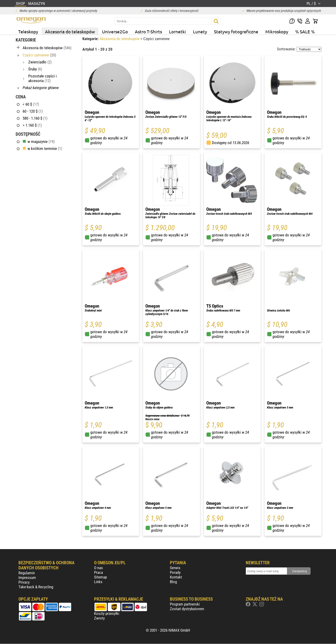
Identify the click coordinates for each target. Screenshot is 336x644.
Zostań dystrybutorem (187, 609)
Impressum (27, 578)
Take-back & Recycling (36, 587)
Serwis (175, 568)
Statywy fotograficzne (236, 31)
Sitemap (100, 577)
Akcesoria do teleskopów (70, 31)
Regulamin (27, 573)
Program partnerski (185, 604)
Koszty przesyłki (107, 613)
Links (98, 582)
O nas (98, 568)
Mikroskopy (277, 31)
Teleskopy (28, 31)
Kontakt (176, 577)
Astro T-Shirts (148, 31)
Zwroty (99, 618)
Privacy (24, 582)
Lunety (200, 31)
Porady (175, 572)
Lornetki (177, 31)
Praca (98, 572)
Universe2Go (115, 31)
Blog (173, 582)
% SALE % (305, 31)
